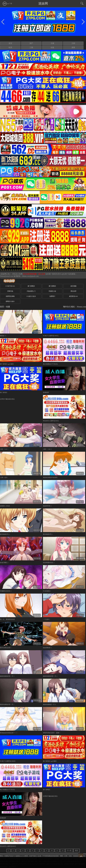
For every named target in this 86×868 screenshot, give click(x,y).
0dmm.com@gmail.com (30, 276)
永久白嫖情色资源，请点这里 (34, 274)
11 (57, 850)
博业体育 (73, 291)
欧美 (10, 47)
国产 (31, 43)
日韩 (73, 43)
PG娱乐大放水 (31, 296)
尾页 (76, 850)
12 (63, 850)
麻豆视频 (73, 286)
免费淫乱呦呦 (10, 296)
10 (52, 850)
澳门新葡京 (31, 286)
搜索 (73, 47)
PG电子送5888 (10, 286)
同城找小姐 (52, 291)
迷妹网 (43, 4)
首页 (10, 43)
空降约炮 (10, 291)
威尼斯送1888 (73, 296)
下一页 (69, 850)
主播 (52, 43)
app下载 (7, 4)
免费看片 (52, 296)
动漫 (52, 47)
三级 (31, 47)
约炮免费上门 (31, 291)
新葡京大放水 (10, 301)
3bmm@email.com (7, 276)
